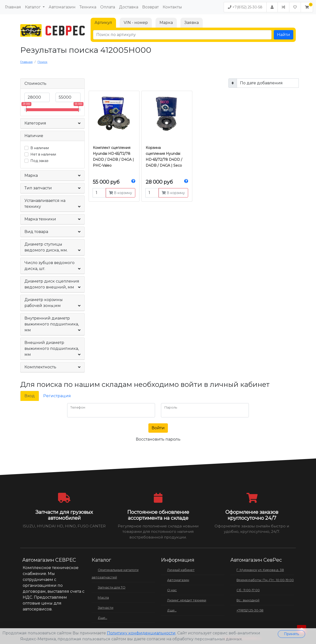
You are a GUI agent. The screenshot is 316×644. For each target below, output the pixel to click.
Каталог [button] (33, 7)
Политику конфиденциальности (141, 633)
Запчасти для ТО (112, 587)
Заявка (192, 23)
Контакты (172, 7)
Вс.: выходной (248, 600)
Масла (103, 597)
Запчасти (106, 608)
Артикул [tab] (103, 23)
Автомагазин (62, 7)
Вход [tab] (30, 396)
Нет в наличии (43, 154)
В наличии (40, 148)
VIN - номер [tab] (136, 23)
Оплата (108, 7)
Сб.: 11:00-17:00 (248, 590)
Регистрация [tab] (57, 396)
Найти (284, 35)
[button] (307, 7)
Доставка (129, 7)
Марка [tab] (166, 23)
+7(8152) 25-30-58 (245, 7)
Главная (13, 7)
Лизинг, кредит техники (187, 600)
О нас (172, 590)
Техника (88, 7)
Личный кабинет (181, 570)
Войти (158, 428)
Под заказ (39, 161)
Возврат (150, 7)
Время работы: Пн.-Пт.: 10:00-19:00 (265, 580)
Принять (291, 634)
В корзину (120, 193)
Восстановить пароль (158, 439)
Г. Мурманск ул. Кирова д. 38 (260, 570)
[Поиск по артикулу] (182, 35)
